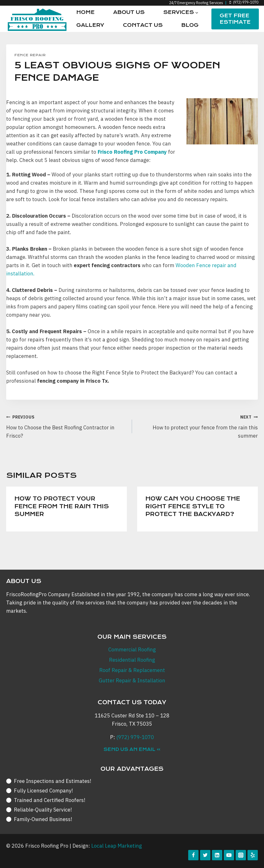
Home (85, 12)
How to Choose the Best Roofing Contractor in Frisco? (67, 426)
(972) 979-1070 (135, 737)
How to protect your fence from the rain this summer (197, 426)
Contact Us (143, 25)
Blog (190, 25)
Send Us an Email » (132, 749)
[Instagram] (241, 855)
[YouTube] (229, 855)
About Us (129, 12)
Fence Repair (30, 55)
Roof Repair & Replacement (132, 670)
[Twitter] (205, 855)
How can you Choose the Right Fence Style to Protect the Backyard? (193, 506)
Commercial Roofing (132, 649)
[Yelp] (253, 855)
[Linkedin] (217, 855)
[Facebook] (193, 855)
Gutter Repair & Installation (132, 680)
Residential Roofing (132, 660)
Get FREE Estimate (235, 19)
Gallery (90, 25)
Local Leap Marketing (117, 846)
